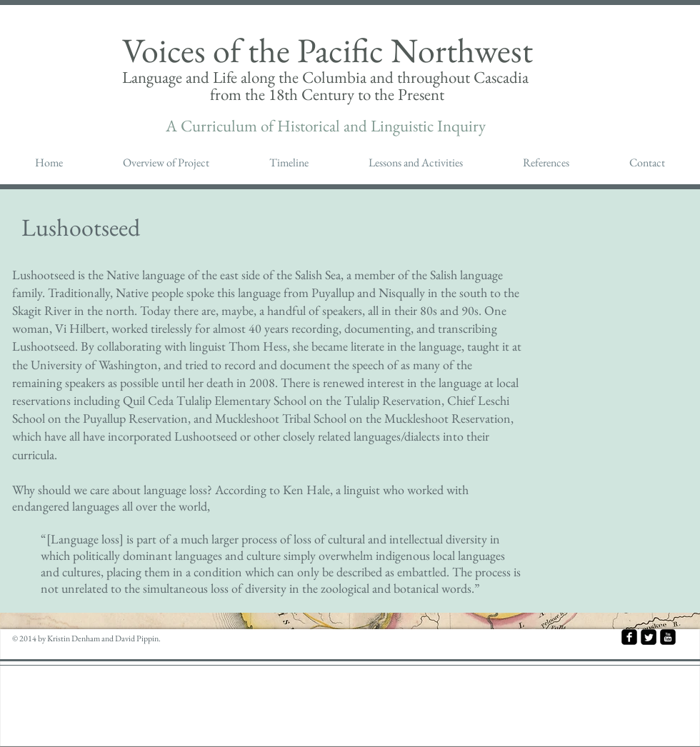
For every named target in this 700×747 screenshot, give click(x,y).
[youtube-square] (668, 637)
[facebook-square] (629, 637)
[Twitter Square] (649, 637)
